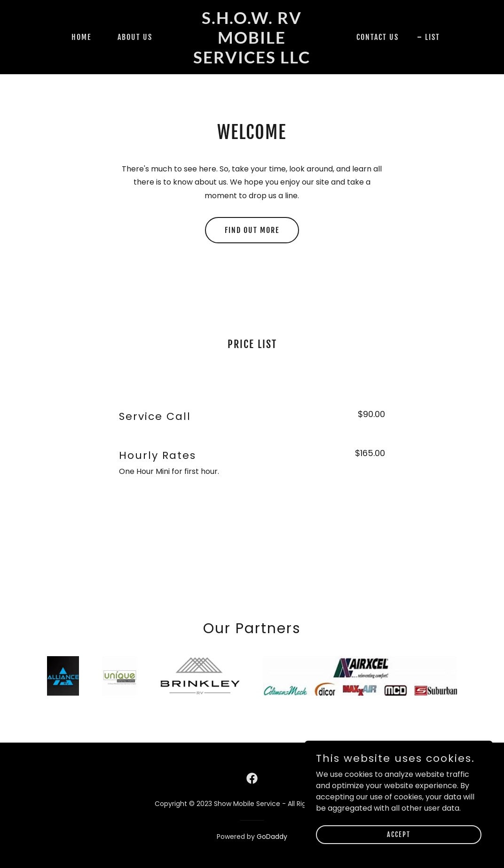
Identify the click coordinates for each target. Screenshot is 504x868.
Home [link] (81, 37)
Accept (399, 834)
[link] (252, 61)
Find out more (252, 230)
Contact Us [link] (378, 37)
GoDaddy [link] (272, 837)
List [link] (433, 37)
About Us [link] (135, 37)
